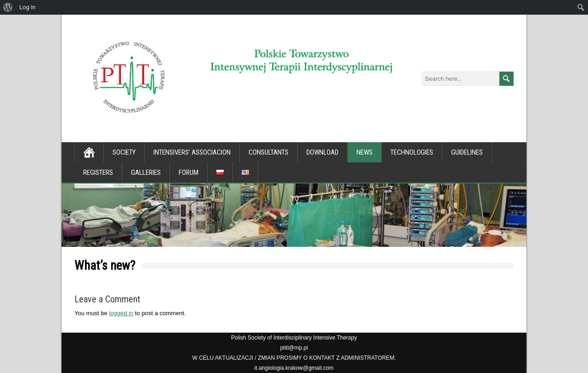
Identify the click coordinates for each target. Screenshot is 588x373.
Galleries (146, 173)
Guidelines (467, 152)
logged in (121, 313)
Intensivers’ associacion (192, 152)
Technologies (412, 152)
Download (322, 152)
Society (124, 152)
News (365, 152)
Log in (27, 7)
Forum (189, 173)
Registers (98, 173)
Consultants (269, 152)
